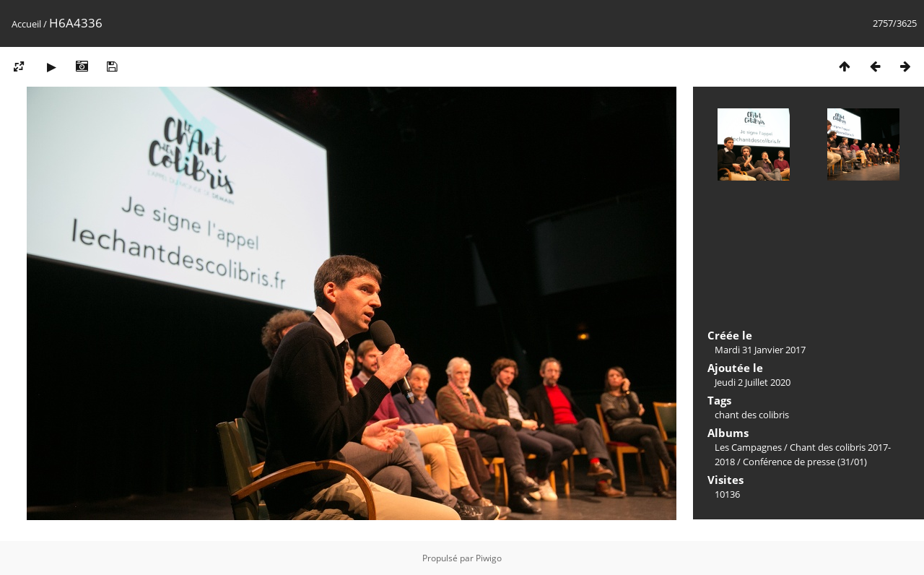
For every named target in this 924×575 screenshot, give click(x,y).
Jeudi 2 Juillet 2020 (753, 382)
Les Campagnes (748, 447)
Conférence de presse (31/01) (805, 462)
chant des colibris (752, 415)
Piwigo (489, 558)
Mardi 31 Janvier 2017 (760, 350)
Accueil (26, 24)
